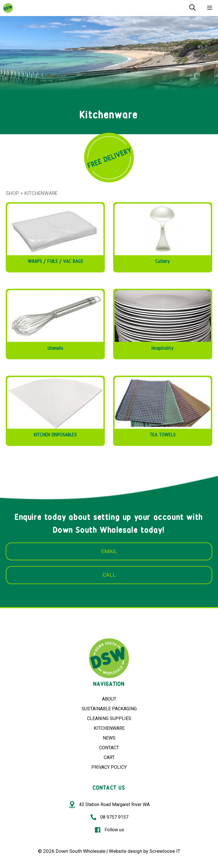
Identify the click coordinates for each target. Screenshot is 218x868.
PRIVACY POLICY (109, 767)
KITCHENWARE (109, 728)
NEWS (109, 738)
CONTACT (109, 748)
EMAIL (109, 551)
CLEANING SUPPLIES (109, 718)
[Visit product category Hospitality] (163, 323)
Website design (126, 851)
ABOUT (109, 699)
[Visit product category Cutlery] (163, 236)
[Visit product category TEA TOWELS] (163, 409)
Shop (12, 193)
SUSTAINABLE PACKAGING (109, 709)
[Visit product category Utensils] (55, 323)
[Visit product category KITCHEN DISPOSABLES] (55, 409)
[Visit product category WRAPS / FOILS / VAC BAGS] (55, 236)
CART (109, 757)
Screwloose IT (165, 851)
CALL (109, 575)
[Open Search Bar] (192, 8)
